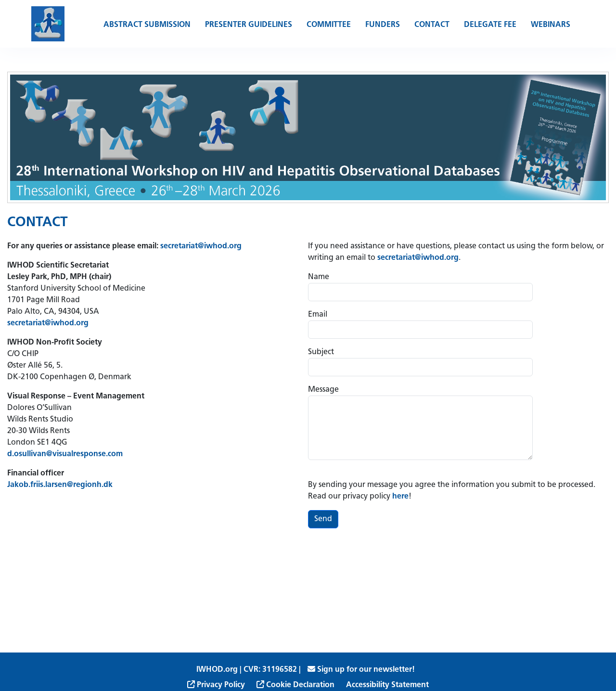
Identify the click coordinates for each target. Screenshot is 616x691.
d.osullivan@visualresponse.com (66, 454)
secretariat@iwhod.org (201, 246)
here (400, 497)
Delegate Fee (490, 25)
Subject (321, 352)
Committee (329, 25)
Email (318, 315)
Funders (383, 25)
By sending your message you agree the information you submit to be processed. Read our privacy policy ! (452, 491)
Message (323, 390)
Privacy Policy (216, 685)
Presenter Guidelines (249, 25)
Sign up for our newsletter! (361, 670)
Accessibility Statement (387, 685)
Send (323, 519)
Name (319, 277)
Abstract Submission (147, 25)
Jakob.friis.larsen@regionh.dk (60, 485)
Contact (432, 25)
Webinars (551, 25)
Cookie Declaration (295, 685)
